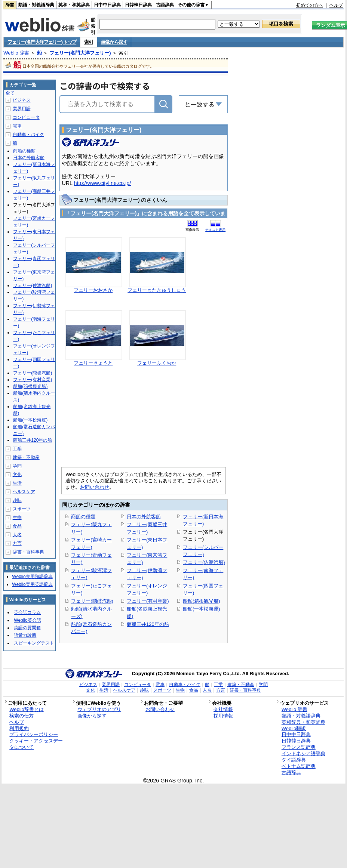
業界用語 (22, 109)
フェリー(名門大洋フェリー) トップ (42, 42)
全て (10, 93)
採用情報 (223, 716)
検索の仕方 (22, 716)
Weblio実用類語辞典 (32, 577)
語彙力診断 (25, 635)
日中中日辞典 (107, 5)
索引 (88, 42)
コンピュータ (26, 117)
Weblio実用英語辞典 (32, 584)
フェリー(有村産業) (148, 601)
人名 (17, 535)
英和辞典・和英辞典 (303, 722)
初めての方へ (310, 5)
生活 (17, 483)
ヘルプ (336, 5)
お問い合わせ (95, 487)
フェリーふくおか (157, 363)
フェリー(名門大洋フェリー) (80, 53)
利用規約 (19, 728)
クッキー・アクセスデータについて (36, 744)
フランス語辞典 (299, 747)
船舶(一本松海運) (202, 609)
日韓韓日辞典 (138, 5)
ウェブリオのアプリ (99, 709)
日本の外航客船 (144, 517)
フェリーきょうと (93, 363)
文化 (17, 475)
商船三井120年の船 (148, 624)
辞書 (10, 5)
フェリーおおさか (93, 290)
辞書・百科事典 (28, 552)
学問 (17, 466)
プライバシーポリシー (34, 734)
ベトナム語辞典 (299, 766)
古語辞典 (165, 5)
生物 (17, 518)
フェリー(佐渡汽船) (204, 562)
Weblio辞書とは (26, 709)
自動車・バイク (28, 135)
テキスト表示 (215, 230)
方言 (17, 543)
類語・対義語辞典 (36, 5)
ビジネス (22, 100)
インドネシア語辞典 (303, 753)
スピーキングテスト (34, 643)
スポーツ (22, 509)
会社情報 (223, 709)
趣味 (17, 500)
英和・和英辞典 (74, 5)
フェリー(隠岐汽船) (92, 601)
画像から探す (114, 42)
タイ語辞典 (294, 760)
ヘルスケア (24, 492)
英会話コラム (27, 612)
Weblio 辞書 (16, 53)
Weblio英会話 (27, 620)
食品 (17, 526)
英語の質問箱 (27, 628)
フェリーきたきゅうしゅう (157, 290)
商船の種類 (83, 517)
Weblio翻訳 (294, 728)
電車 (17, 126)
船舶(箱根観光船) (202, 601)
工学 (17, 449)
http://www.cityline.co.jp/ (103, 183)
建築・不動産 (26, 457)
